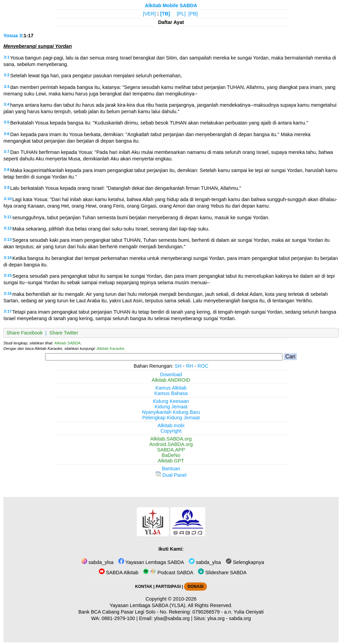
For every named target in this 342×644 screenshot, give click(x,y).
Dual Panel (171, 475)
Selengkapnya (245, 562)
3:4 (7, 104)
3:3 (7, 87)
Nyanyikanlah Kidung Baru (171, 412)
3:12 (8, 228)
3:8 (7, 170)
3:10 (8, 199)
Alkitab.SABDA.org (171, 439)
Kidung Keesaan (171, 401)
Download (171, 374)
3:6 (7, 134)
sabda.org (240, 618)
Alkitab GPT (171, 461)
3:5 (7, 122)
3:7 (7, 152)
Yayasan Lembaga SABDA (151, 562)
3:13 (8, 239)
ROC (203, 366)
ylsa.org (216, 618)
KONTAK (144, 587)
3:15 (8, 275)
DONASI (195, 587)
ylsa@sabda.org (172, 618)
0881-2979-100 (118, 618)
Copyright (171, 431)
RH (190, 366)
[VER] (149, 14)
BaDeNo (171, 455)
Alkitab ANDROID (171, 380)
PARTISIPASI (168, 587)
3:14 (8, 258)
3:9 (7, 187)
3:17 (8, 311)
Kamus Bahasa (171, 393)
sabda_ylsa (97, 562)
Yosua (11, 36)
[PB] (193, 14)
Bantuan (171, 469)
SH (178, 366)
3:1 (7, 57)
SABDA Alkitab (119, 573)
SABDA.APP (171, 450)
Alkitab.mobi (171, 425)
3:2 (7, 75)
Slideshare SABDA (222, 573)
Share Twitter (64, 333)
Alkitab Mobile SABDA (171, 5)
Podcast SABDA (168, 573)
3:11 (8, 217)
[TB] (165, 14)
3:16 (8, 293)
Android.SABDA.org (171, 444)
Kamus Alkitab (171, 388)
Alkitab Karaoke (111, 349)
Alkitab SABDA (68, 343)
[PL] (181, 14)
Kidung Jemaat (171, 407)
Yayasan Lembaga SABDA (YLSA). (148, 605)
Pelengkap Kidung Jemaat (171, 418)
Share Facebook (25, 333)
